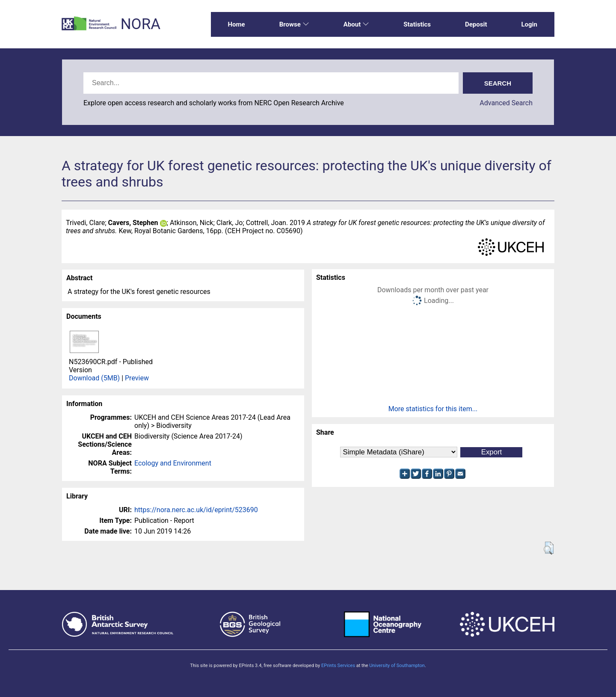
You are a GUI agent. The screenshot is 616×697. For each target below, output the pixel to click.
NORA (141, 24)
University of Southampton (397, 666)
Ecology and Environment (173, 463)
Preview (137, 378)
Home (237, 24)
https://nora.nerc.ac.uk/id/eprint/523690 (196, 510)
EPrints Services (338, 666)
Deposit (476, 24)
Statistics (417, 24)
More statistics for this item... (433, 409)
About (356, 24)
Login (529, 24)
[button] (549, 548)
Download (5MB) (94, 378)
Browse (294, 24)
